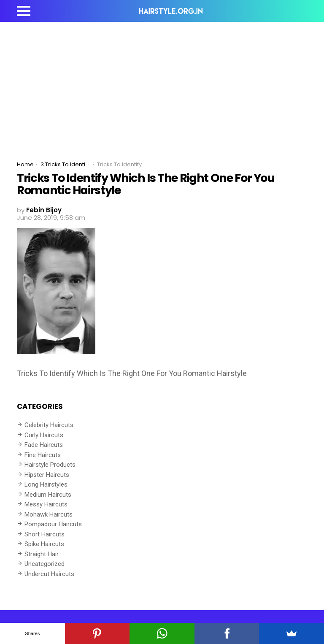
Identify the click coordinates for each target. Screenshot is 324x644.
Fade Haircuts (44, 445)
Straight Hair (42, 554)
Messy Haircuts (46, 504)
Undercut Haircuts (49, 574)
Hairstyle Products (50, 465)
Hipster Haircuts (47, 475)
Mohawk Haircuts (49, 514)
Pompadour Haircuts (53, 524)
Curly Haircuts (44, 435)
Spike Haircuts (44, 544)
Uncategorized (45, 564)
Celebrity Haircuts (49, 425)
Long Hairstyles (46, 484)
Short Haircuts (45, 534)
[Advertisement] (162, 85)
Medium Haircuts (48, 495)
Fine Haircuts (43, 455)
